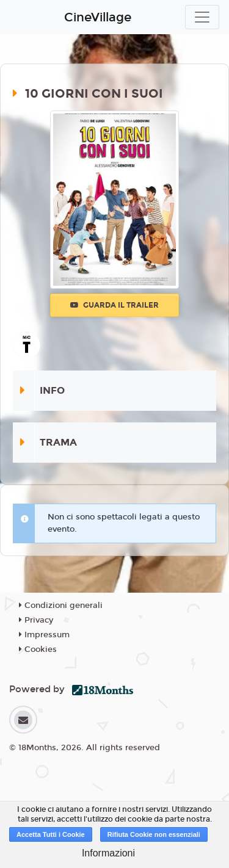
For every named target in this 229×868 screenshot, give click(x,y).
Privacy (36, 620)
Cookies (38, 649)
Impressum (44, 635)
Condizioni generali (61, 606)
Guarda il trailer (114, 305)
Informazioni (108, 853)
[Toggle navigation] (202, 17)
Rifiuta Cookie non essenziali (154, 834)
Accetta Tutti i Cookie (51, 834)
